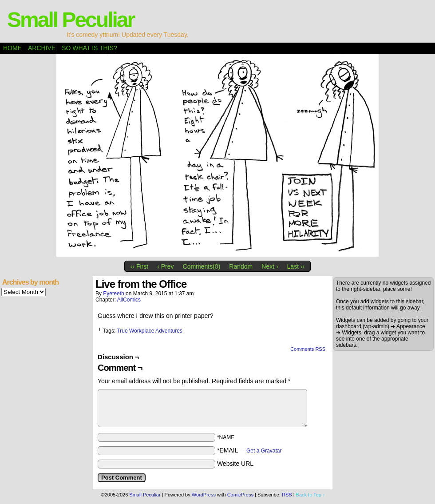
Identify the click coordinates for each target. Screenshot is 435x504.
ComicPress (240, 495)
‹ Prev (165, 266)
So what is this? (89, 48)
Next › (270, 266)
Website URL (235, 464)
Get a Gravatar (264, 451)
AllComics (129, 300)
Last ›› (296, 266)
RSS (287, 495)
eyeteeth (113, 294)
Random (241, 266)
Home (12, 48)
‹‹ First (139, 266)
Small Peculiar (71, 20)
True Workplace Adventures (149, 331)
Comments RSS (308, 349)
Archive (42, 48)
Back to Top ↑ (311, 495)
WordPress (204, 495)
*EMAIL (249, 450)
